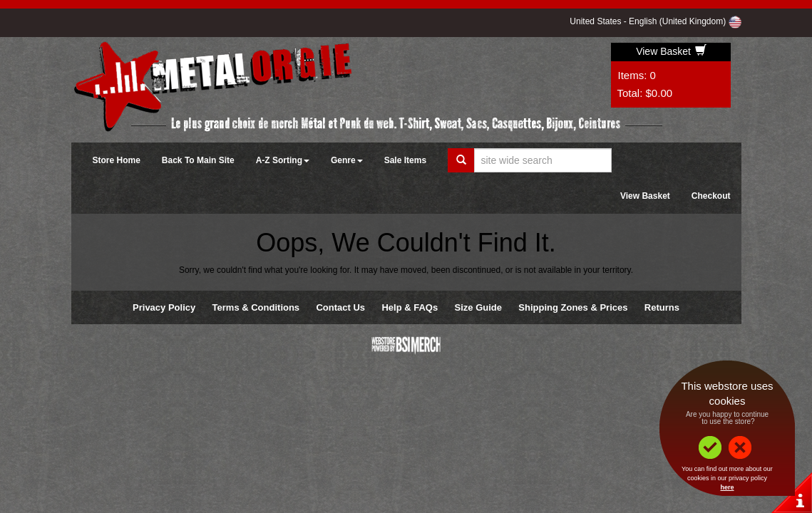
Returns (662, 307)
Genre (347, 160)
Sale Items (405, 160)
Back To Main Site (198, 160)
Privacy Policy (164, 307)
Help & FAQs (410, 307)
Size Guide (478, 307)
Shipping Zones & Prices (573, 307)
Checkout (711, 196)
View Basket (671, 51)
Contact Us (340, 307)
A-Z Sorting (283, 160)
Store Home (117, 160)
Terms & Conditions (256, 307)
